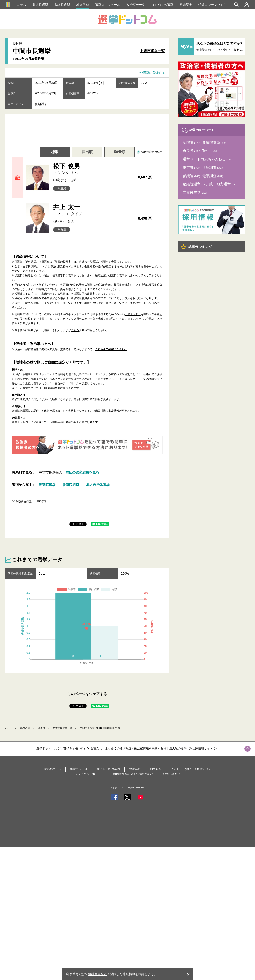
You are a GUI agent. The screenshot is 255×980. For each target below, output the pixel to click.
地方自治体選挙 (98, 485)
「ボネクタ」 (133, 314)
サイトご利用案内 (108, 769)
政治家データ (136, 5)
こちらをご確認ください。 (111, 349)
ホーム (9, 728)
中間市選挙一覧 (152, 51)
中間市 (42, 501)
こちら (75, 330)
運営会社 (135, 769)
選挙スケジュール (108, 5)
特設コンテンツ (212, 5)
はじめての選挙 (162, 5)
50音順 (120, 152)
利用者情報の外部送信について (133, 774)
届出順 (87, 152)
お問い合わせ (172, 774)
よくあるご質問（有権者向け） (191, 769)
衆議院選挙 (40, 5)
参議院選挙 (62, 5)
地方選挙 (83, 5)
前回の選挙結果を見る (82, 472)
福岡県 (41, 728)
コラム (21, 5)
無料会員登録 (98, 974)
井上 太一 (88, 210)
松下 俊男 (88, 169)
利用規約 (156, 769)
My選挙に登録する (152, 73)
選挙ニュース (79, 769)
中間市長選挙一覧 (62, 728)
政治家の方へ (52, 769)
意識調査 (186, 5)
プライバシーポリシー (89, 774)
